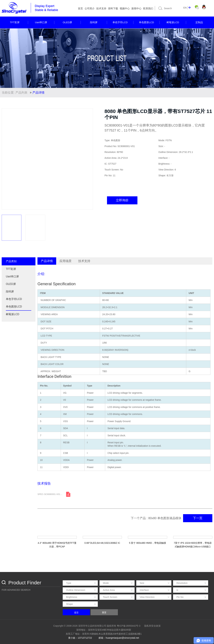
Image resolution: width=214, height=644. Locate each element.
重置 (104, 613)
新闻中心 (136, 8)
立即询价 (122, 200)
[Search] (169, 8)
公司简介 (90, 8)
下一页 (198, 518)
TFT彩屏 (15, 22)
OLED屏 (67, 22)
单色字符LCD (120, 22)
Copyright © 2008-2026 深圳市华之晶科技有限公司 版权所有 (85, 626)
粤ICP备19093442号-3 (129, 626)
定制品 (199, 22)
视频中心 (125, 8)
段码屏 (94, 22)
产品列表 (21, 93)
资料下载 (113, 8)
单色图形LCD (146, 22)
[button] (89, 159)
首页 (80, 8)
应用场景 (66, 261)
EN (185, 8)
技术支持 (101, 8)
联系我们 (148, 8)
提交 (76, 613)
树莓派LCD (173, 22)
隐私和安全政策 (152, 626)
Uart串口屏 (41, 22)
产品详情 (47, 261)
